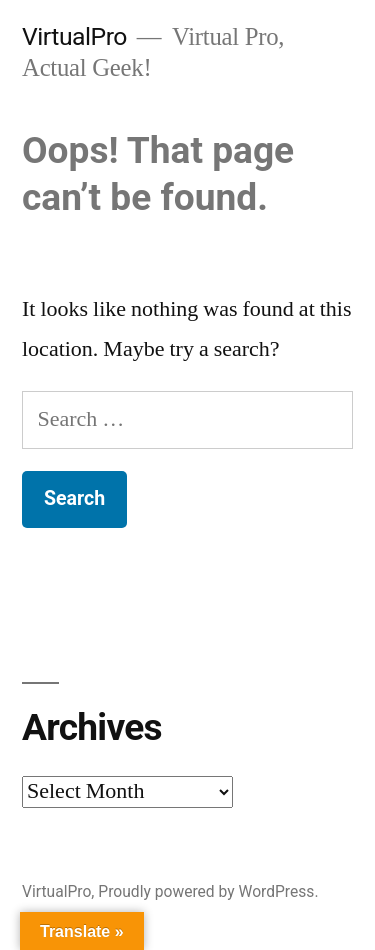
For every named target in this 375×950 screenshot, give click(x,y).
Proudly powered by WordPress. (208, 891)
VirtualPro (74, 36)
